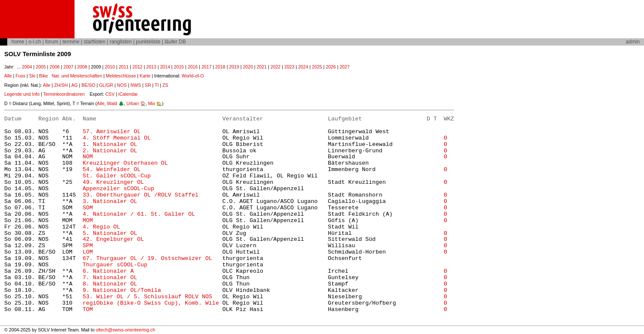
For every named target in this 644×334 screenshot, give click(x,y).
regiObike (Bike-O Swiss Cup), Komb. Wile (151, 303)
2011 (124, 67)
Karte (145, 76)
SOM (88, 208)
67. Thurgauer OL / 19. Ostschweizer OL (147, 258)
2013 (151, 67)
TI (157, 85)
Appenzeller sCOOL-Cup (118, 189)
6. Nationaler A (108, 271)
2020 (248, 67)
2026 (331, 67)
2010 (110, 67)
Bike (44, 76)
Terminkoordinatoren (64, 94)
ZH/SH (61, 85)
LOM (88, 252)
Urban (133, 103)
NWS (136, 85)
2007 (69, 67)
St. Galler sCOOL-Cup (117, 176)
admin (633, 42)
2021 (262, 67)
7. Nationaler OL (110, 278)
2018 (220, 67)
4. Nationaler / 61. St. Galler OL (139, 214)
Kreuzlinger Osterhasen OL (125, 163)
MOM (88, 221)
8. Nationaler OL (110, 284)
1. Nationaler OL (110, 144)
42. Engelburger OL (113, 239)
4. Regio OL (101, 227)
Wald (112, 103)
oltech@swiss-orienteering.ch (125, 330)
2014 (165, 67)
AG (74, 85)
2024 (303, 67)
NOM (88, 157)
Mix (152, 103)
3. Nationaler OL (110, 201)
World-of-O (193, 76)
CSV (110, 94)
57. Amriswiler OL (112, 132)
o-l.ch (35, 42)
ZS (165, 85)
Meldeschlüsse (121, 76)
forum (52, 42)
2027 (345, 67)
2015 (179, 67)
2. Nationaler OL (110, 151)
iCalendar (128, 94)
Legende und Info (22, 94)
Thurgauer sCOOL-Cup (115, 265)
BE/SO (88, 85)
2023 (289, 67)
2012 (138, 67)
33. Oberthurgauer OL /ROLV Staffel (141, 195)
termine (71, 42)
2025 (317, 67)
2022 (276, 67)
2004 (27, 67)
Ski (32, 76)
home (18, 42)
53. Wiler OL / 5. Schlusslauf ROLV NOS (147, 297)
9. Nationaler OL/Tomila (122, 290)
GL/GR (106, 85)
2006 (55, 67)
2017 (207, 67)
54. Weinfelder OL (112, 170)
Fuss (20, 76)
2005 (41, 67)
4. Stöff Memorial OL (117, 138)
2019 (234, 67)
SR (148, 85)
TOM (88, 310)
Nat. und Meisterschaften (77, 76)
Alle (8, 76)
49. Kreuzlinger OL (113, 182)
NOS (122, 85)
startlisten (94, 42)
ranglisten (121, 42)
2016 (193, 67)
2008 (82, 67)
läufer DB (175, 42)
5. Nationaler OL (110, 233)
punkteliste (148, 42)
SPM (88, 246)
